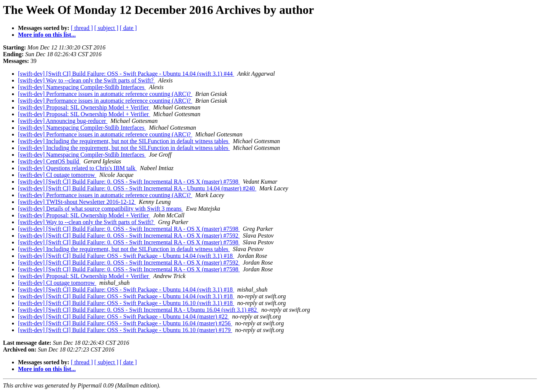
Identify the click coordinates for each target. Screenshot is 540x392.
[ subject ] (106, 28)
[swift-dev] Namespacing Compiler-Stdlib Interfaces (82, 87)
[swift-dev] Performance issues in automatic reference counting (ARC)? (105, 94)
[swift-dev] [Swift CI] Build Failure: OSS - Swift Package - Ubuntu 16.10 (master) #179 (125, 330)
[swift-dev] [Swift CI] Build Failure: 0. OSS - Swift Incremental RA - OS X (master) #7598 (129, 182)
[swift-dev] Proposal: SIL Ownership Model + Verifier (84, 107)
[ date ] (128, 28)
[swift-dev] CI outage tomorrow (57, 175)
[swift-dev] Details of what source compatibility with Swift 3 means (100, 209)
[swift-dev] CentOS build (49, 161)
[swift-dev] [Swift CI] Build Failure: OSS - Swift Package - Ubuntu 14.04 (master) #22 (124, 316)
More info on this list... (47, 35)
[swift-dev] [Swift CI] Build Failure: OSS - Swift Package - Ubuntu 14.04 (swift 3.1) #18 (126, 256)
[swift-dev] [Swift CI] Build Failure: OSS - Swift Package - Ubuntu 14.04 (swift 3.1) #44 (126, 74)
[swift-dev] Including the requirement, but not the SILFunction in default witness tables (124, 141)
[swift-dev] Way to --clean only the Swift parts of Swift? (86, 80)
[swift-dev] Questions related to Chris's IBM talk (77, 168)
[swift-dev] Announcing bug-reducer (63, 121)
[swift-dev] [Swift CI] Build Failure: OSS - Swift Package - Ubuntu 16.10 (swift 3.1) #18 (126, 303)
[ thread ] (82, 28)
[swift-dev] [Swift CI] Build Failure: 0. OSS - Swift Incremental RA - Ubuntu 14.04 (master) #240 (137, 188)
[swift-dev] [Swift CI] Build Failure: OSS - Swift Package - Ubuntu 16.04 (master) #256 (125, 323)
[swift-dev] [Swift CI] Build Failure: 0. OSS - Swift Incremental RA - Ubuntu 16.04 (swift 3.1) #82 (138, 310)
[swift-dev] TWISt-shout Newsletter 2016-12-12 (77, 202)
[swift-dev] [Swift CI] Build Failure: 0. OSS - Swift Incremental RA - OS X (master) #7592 (129, 236)
